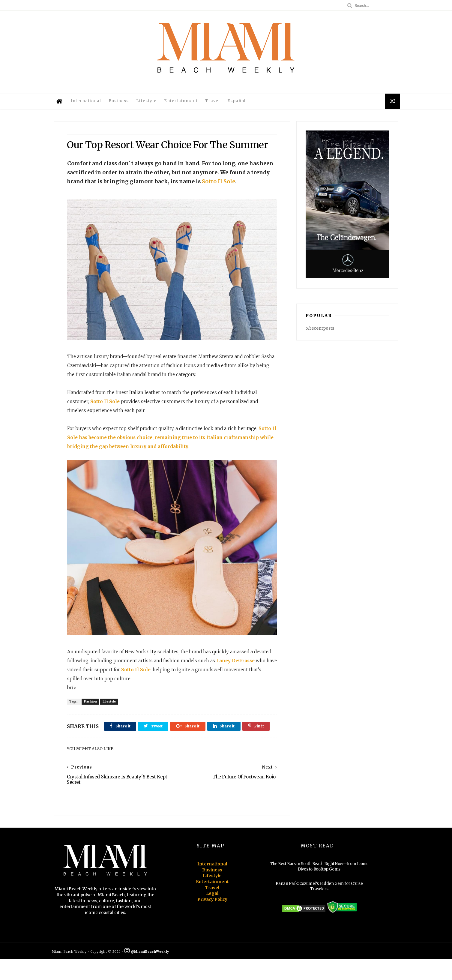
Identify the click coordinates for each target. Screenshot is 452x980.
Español (238, 102)
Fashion (91, 708)
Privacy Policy (212, 920)
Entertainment (183, 102)
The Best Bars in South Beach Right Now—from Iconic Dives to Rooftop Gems (319, 888)
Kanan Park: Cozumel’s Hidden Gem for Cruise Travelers (319, 908)
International (88, 102)
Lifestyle (148, 102)
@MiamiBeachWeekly (149, 973)
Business (120, 102)
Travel (214, 102)
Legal (212, 915)
